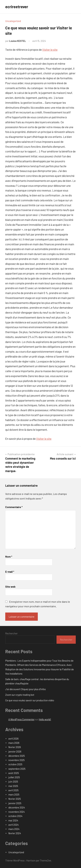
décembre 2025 (17, 756)
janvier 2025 (15, 803)
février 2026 (15, 747)
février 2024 (15, 833)
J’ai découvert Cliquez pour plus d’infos (25, 689)
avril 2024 (13, 825)
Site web (10, 587)
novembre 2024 (17, 812)
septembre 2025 (17, 769)
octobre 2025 (15, 764)
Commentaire (14, 507)
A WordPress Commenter (21, 719)
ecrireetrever (17, 7)
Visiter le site (50, 50)
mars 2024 (14, 829)
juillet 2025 (14, 777)
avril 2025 (13, 790)
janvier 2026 (15, 752)
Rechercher (11, 633)
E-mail (10, 572)
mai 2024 (13, 820)
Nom (9, 556)
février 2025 (15, 799)
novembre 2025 (17, 760)
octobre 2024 (15, 816)
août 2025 (14, 773)
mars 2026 (14, 743)
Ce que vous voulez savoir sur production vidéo (30, 700)
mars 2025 (14, 794)
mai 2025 (13, 786)
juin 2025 (13, 782)
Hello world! (45, 719)
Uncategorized (13, 21)
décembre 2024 (17, 807)
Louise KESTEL (18, 41)
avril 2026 (13, 739)
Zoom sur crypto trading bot (20, 695)
